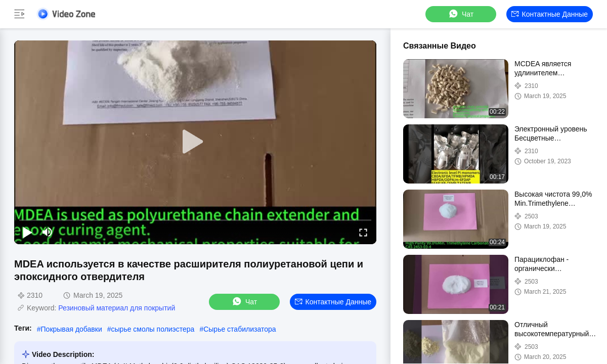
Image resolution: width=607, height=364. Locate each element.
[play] (195, 142)
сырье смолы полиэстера (153, 329)
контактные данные (550, 14)
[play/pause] (27, 232)
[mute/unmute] (48, 232)
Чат (461, 14)
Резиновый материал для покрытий (117, 308)
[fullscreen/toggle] (363, 232)
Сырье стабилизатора (240, 329)
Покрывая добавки (72, 329)
